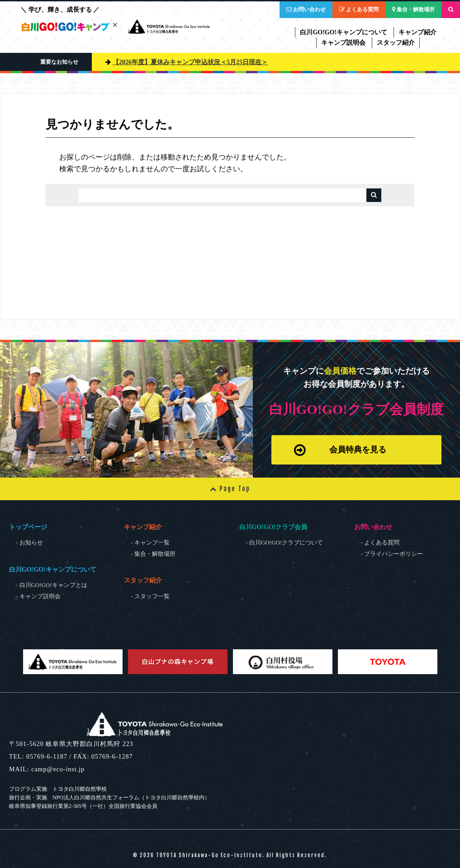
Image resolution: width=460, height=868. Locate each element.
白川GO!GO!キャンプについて (344, 32)
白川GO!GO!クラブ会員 (273, 527)
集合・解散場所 (413, 9)
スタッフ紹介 (396, 43)
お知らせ (31, 542)
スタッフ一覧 (152, 596)
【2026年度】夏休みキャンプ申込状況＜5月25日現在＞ (190, 62)
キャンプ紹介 (417, 32)
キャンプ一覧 (152, 542)
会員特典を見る (339, 447)
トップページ (28, 527)
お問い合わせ (306, 9)
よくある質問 (359, 9)
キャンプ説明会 (343, 43)
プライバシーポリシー (394, 554)
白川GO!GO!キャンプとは (53, 585)
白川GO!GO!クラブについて (286, 542)
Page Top (230, 489)
